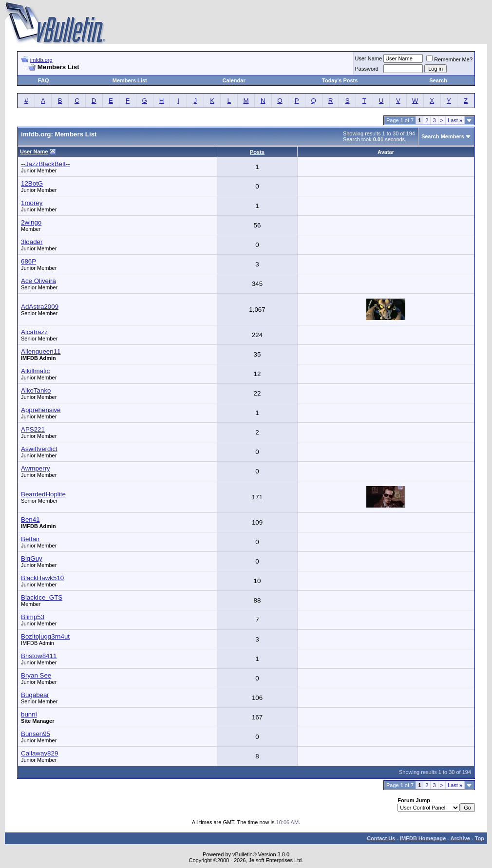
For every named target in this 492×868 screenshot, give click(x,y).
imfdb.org (41, 60)
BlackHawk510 (42, 578)
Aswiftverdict (39, 449)
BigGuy (32, 558)
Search (438, 80)
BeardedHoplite (43, 494)
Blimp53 (33, 617)
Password (367, 69)
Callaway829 (39, 753)
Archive (460, 838)
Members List (130, 80)
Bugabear (35, 695)
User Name (369, 58)
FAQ (44, 80)
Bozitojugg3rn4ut (45, 636)
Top (480, 838)
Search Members (443, 136)
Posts (257, 152)
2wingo (31, 222)
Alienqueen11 (41, 351)
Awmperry (36, 468)
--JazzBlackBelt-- (46, 164)
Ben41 (30, 519)
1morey (32, 203)
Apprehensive (41, 410)
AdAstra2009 (40, 307)
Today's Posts (340, 80)
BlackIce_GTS (42, 597)
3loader (32, 242)
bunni (29, 714)
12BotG (32, 183)
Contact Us (381, 838)
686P (28, 261)
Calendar (234, 80)
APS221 (33, 429)
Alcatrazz (34, 332)
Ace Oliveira (38, 281)
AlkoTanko (36, 390)
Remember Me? (449, 59)
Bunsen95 (36, 734)
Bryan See (36, 675)
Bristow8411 (39, 656)
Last (455, 120)
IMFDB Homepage (423, 838)
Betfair (30, 539)
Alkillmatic (35, 371)
